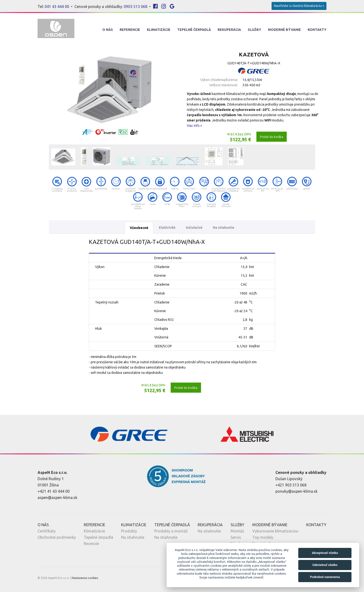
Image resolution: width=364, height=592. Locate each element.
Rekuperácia (229, 30)
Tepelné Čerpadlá (194, 30)
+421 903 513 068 (291, 485)
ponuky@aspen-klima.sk (296, 491)
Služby (254, 30)
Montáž (237, 531)
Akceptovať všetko (325, 553)
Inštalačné (194, 228)
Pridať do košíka (272, 137)
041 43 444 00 (57, 7)
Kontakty (317, 30)
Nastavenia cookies (85, 578)
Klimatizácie (159, 30)
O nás (108, 30)
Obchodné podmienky (57, 537)
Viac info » (194, 126)
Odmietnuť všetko (325, 565)
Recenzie (91, 544)
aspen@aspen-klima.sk (57, 498)
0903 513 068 (136, 7)
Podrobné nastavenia (325, 577)
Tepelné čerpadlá (98, 537)
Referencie (130, 30)
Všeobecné (139, 228)
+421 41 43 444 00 (54, 491)
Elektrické (167, 228)
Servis (236, 537)
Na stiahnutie (224, 228)
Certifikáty (47, 531)
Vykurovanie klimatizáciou (275, 531)
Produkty (129, 531)
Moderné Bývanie (284, 30)
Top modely (263, 537)
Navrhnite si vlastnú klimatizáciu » (299, 6)
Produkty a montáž (171, 531)
